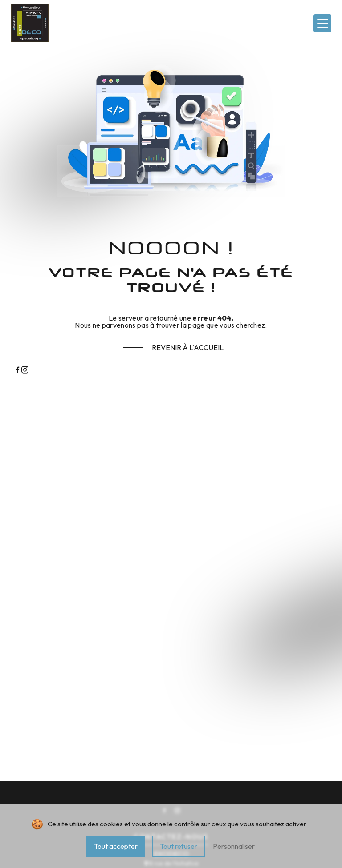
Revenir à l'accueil (188, 347)
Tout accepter (116, 846)
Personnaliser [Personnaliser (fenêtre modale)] (234, 846)
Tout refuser (179, 846)
